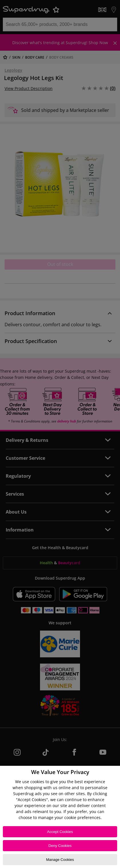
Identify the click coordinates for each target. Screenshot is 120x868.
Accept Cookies (60, 832)
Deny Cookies (60, 846)
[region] (60, 817)
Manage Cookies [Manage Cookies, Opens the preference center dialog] (60, 860)
